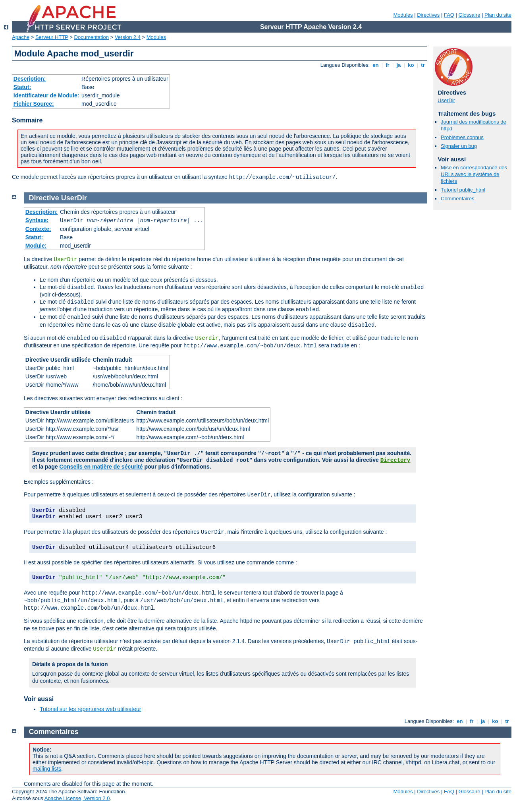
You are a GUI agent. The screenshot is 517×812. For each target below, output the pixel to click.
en (376, 65)
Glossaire (470, 15)
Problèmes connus (462, 137)
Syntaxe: (37, 220)
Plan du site (498, 15)
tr (423, 65)
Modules (403, 15)
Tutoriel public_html (463, 190)
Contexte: (38, 229)
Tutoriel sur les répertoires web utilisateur (90, 709)
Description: (30, 79)
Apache (21, 37)
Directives (428, 15)
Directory (395, 460)
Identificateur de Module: (46, 95)
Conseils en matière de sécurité (101, 467)
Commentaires (458, 199)
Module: (36, 246)
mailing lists (47, 769)
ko (411, 65)
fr (388, 65)
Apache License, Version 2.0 (77, 798)
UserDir (446, 100)
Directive (44, 198)
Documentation (92, 37)
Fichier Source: (34, 104)
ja (399, 65)
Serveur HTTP (52, 37)
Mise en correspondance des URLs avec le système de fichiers (474, 174)
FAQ (449, 15)
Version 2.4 (128, 37)
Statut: (22, 87)
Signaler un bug (459, 146)
